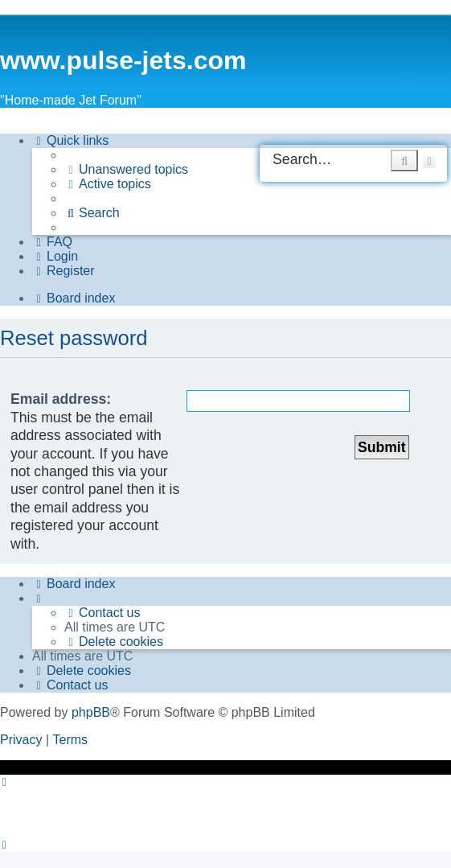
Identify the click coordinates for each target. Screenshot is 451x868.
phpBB (91, 712)
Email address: (61, 399)
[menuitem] (126, 170)
